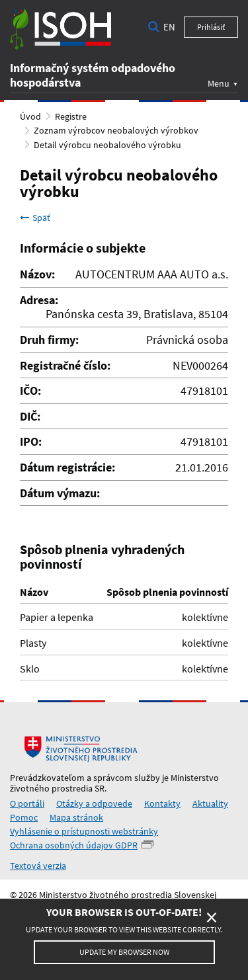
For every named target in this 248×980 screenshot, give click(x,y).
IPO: (31, 442)
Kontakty (162, 803)
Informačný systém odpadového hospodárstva (93, 75)
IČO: (30, 391)
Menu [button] (219, 83)
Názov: (37, 274)
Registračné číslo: (65, 366)
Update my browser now (124, 952)
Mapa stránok (76, 817)
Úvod (30, 116)
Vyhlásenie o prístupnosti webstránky (84, 831)
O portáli (27, 803)
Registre (71, 116)
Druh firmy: (49, 340)
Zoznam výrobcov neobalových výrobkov (116, 130)
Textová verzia (38, 866)
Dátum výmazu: (60, 493)
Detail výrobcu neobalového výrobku (107, 145)
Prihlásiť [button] (211, 27)
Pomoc (24, 817)
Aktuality (210, 803)
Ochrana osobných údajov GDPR (74, 845)
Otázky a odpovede (94, 803)
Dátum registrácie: (67, 468)
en (169, 27)
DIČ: (30, 417)
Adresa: (39, 300)
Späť (35, 218)
